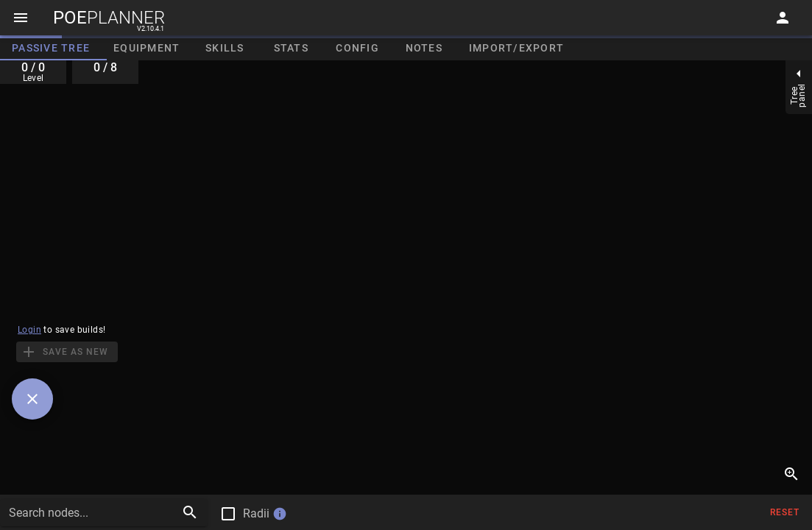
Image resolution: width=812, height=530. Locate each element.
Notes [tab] (424, 48)
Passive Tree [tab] (51, 48)
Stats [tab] (291, 48)
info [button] (280, 514)
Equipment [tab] (146, 48)
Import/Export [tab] (516, 48)
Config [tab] (357, 48)
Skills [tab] (225, 48)
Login (29, 330)
